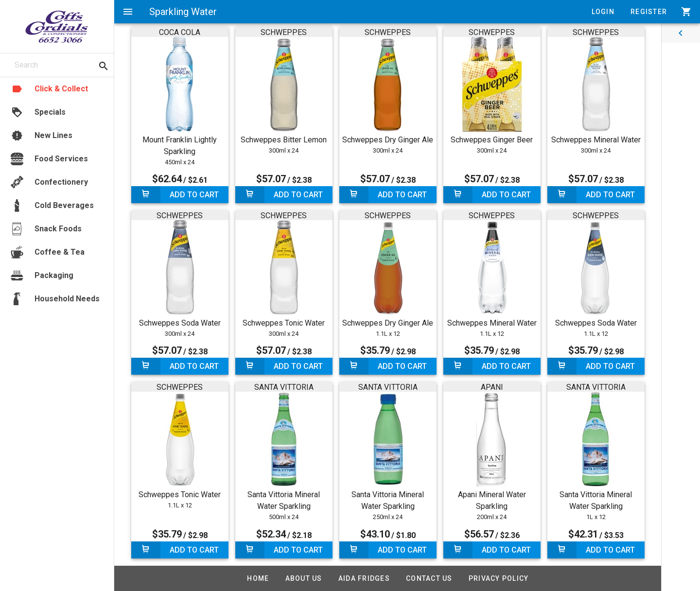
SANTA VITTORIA (284, 387)
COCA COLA (180, 32)
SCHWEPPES (284, 32)
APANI (492, 387)
